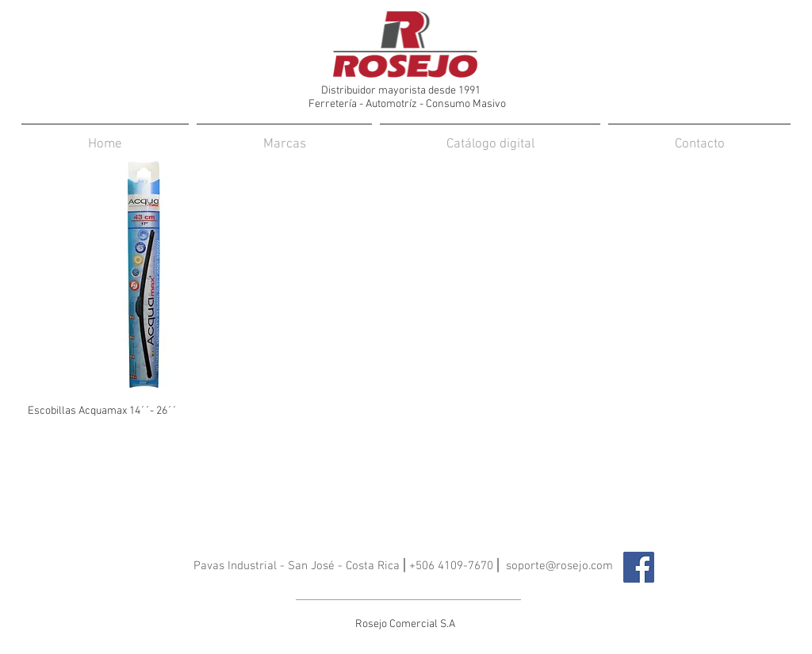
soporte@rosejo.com (559, 566)
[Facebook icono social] (639, 567)
